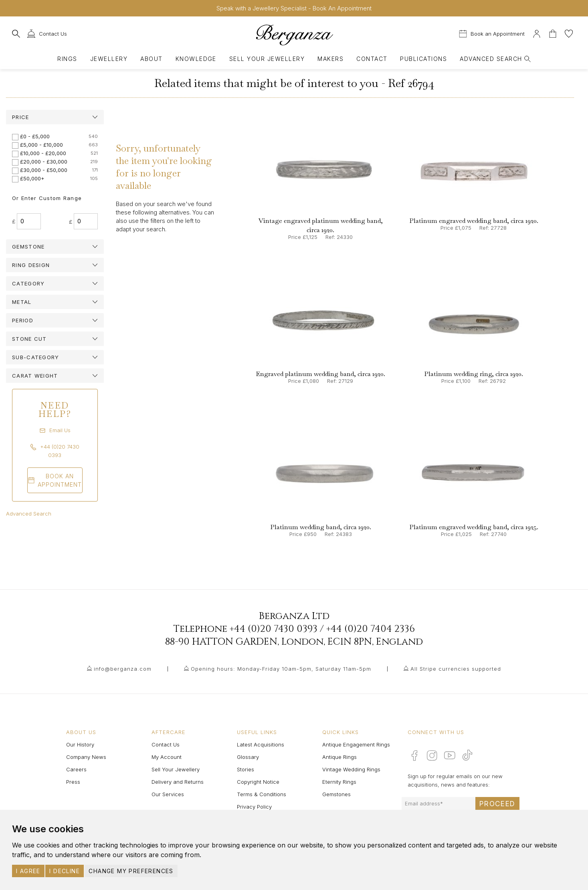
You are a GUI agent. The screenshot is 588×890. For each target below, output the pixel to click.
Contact (372, 59)
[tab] (55, 117)
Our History (80, 744)
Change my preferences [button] (131, 871)
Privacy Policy (254, 807)
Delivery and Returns (178, 782)
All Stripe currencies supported (456, 669)
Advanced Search (29, 514)
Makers (330, 59)
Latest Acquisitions (261, 744)
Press (73, 782)
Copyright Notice (258, 782)
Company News (86, 757)
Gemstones (336, 794)
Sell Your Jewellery (267, 59)
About (151, 59)
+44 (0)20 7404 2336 (371, 629)
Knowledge (196, 59)
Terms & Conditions (262, 794)
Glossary (248, 757)
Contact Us (166, 744)
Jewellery (109, 59)
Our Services (168, 794)
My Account (167, 757)
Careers (76, 769)
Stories (246, 769)
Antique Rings (339, 757)
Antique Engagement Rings (356, 744)
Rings (67, 59)
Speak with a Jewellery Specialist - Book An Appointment (294, 8)
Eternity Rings (339, 782)
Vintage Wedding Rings (351, 769)
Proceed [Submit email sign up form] (497, 804)
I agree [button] (28, 871)
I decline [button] (65, 871)
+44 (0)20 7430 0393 (274, 629)
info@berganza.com (123, 669)
